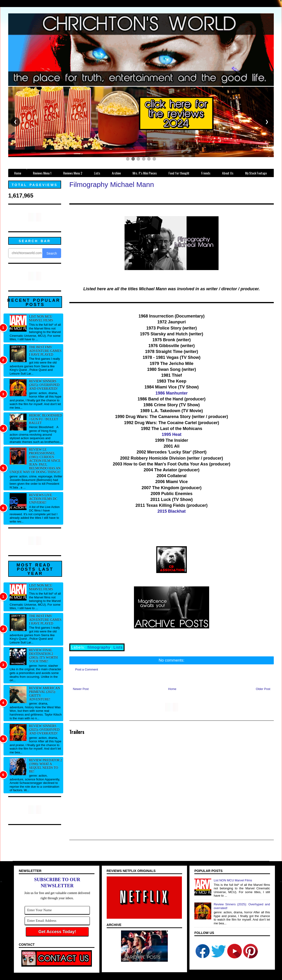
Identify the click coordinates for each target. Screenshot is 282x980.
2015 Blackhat (172, 511)
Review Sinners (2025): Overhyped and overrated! (44, 385)
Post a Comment (87, 669)
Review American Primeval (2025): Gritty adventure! (45, 694)
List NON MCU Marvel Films (41, 318)
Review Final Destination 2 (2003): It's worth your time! (43, 656)
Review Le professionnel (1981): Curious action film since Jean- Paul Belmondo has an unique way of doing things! (35, 461)
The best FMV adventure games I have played (45, 351)
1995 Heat (172, 434)
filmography (99, 647)
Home (172, 689)
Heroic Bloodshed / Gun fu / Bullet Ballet (46, 419)
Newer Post (81, 689)
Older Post (263, 689)
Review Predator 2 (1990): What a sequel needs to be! (46, 766)
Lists (118, 647)
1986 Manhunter (171, 393)
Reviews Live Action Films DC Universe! (43, 499)
